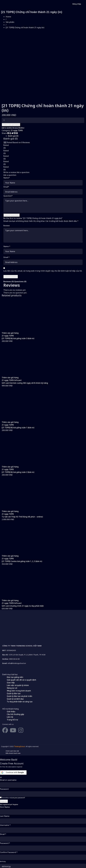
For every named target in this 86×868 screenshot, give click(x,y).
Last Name (5, 786)
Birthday (3, 832)
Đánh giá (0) (13, 106)
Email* (6, 157)
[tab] (45, 106)
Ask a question (23, 143)
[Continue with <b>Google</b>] (13, 743)
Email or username (8, 750)
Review (7, 196)
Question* (8, 166)
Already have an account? (10, 854)
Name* (7, 148)
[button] (10, 303)
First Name (5, 777)
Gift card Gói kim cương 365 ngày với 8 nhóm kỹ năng (25, 353)
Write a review (10, 143)
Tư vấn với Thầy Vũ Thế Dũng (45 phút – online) (22, 487)
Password (4, 759)
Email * (6, 228)
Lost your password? (18, 768)
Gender (2, 841)
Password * (5, 814)
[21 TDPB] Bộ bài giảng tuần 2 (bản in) (18, 442)
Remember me (6, 768)
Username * (5, 795)
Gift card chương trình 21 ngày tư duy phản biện (23, 576)
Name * (7, 217)
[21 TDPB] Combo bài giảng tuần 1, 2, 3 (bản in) (22, 532)
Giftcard (18, 351)
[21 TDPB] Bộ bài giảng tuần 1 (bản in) (18, 398)
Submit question (12, 186)
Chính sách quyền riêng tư (46, 859)
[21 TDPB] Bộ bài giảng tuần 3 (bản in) (18, 309)
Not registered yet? (9, 775)
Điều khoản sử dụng (29, 859)
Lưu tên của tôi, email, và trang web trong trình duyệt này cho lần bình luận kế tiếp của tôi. (43, 241)
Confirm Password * (9, 823)
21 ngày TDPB (17, 101)
